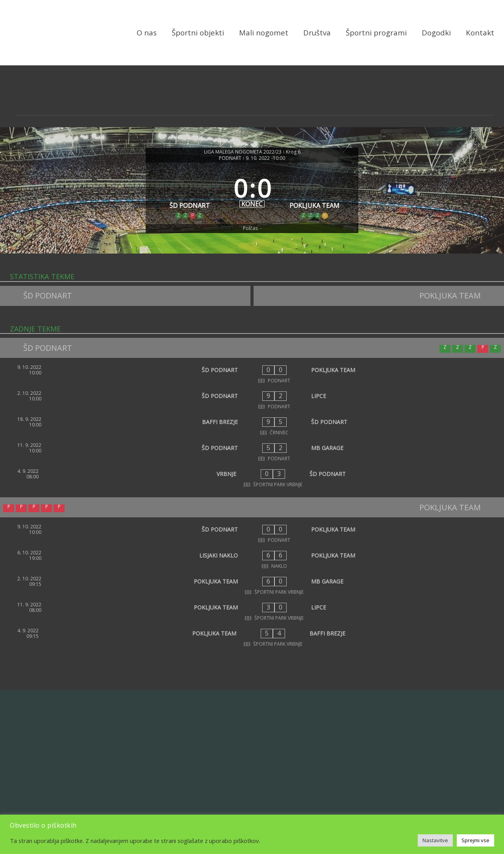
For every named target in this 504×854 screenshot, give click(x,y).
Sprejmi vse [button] (475, 840)
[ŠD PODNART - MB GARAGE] (252, 452)
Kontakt (480, 32)
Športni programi (376, 32)
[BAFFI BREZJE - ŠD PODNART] (252, 426)
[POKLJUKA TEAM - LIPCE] (252, 611)
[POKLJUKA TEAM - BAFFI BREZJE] (252, 637)
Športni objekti (198, 32)
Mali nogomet (264, 32)
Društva (317, 32)
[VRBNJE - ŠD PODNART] (252, 478)
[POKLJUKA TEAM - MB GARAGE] (252, 585)
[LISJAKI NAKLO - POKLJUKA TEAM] (252, 559)
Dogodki (436, 32)
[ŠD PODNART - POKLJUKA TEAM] (252, 374)
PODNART (230, 158)
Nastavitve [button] (435, 840)
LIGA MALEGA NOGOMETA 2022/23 (243, 152)
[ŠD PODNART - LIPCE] (252, 400)
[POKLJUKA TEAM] (315, 193)
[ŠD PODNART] (190, 193)
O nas (147, 32)
